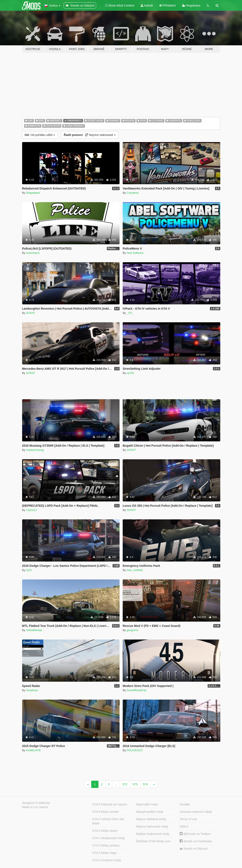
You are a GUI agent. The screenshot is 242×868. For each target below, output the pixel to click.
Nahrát (147, 5)
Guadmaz (32, 690)
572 (125, 784)
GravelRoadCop (136, 690)
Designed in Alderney (36, 803)
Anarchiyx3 (33, 253)
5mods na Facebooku (196, 841)
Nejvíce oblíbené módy (151, 819)
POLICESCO (135, 750)
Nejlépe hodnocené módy (153, 834)
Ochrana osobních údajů (196, 812)
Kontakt (185, 804)
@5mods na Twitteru (195, 834)
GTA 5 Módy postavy (106, 845)
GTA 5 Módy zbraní (105, 831)
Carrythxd (133, 193)
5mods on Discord (194, 849)
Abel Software (135, 253)
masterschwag (35, 450)
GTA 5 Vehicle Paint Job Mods (108, 821)
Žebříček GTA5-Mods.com (153, 841)
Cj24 (29, 570)
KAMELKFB (33, 750)
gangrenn (132, 630)
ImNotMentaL (34, 630)
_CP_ (130, 313)
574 (145, 784)
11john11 (32, 510)
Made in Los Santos (35, 807)
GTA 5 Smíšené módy (107, 860)
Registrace (191, 5)
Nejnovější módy (147, 804)
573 (135, 784)
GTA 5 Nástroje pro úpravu (110, 804)
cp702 (130, 373)
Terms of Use (188, 819)
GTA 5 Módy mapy (104, 853)
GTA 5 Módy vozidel (105, 812)
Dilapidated (33, 193)
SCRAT (30, 313)
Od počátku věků (40, 135)
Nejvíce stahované (90, 135)
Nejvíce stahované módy (152, 826)
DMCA (184, 826)
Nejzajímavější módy (150, 812)
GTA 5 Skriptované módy (109, 838)
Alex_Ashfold (134, 570)
